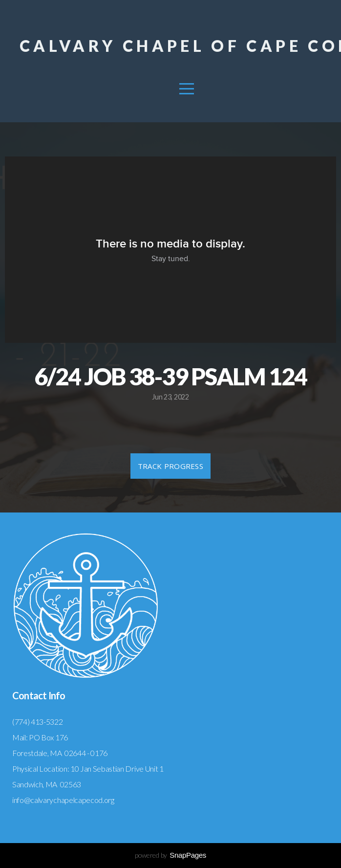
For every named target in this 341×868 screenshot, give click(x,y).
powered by (170, 855)
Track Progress (170, 466)
